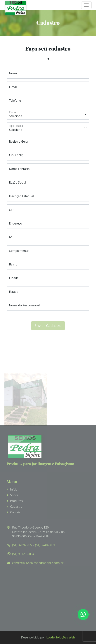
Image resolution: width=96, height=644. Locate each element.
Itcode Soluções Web (60, 637)
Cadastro (16, 507)
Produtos (16, 501)
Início (14, 489)
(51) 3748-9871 (45, 545)
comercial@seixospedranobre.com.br (38, 563)
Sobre (14, 495)
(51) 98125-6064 (23, 554)
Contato (16, 512)
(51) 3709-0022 (22, 545)
